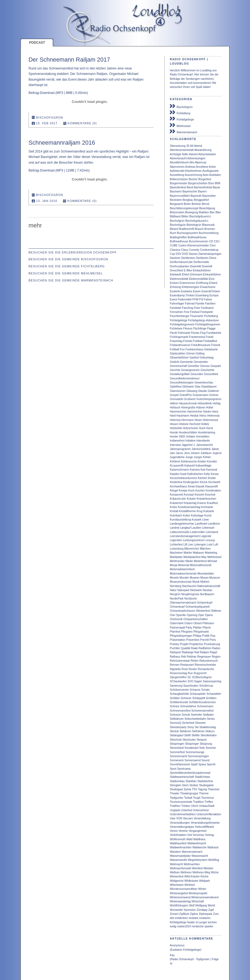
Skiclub (174, 731)
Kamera (195, 470)
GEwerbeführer (179, 358)
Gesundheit (211, 374)
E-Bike (188, 270)
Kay (172, 955)
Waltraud (213, 847)
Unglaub (175, 810)
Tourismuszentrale (181, 802)
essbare (193, 918)
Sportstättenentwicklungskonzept (190, 773)
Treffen (209, 802)
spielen (209, 926)
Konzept (189, 495)
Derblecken (188, 258)
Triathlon (175, 806)
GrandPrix (186, 395)
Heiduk (194, 416)
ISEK (182, 437)
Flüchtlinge (200, 329)
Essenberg (202, 295)
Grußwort (190, 399)
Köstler (202, 462)
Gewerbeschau (204, 383)
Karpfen (175, 474)
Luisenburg (177, 549)
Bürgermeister (179, 183)
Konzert (199, 495)
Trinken (186, 806)
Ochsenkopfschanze (182, 611)
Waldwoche (199, 847)
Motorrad (184, 565)
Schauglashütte (179, 694)
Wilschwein (177, 885)
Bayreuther (209, 196)
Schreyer (175, 715)
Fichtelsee (176, 329)
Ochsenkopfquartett (197, 607)
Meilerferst (200, 561)
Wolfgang (201, 906)
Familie (200, 304)
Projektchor (196, 644)
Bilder (185, 216)
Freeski (188, 341)
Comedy (194, 250)
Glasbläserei (209, 387)
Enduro (174, 283)
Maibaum (198, 553)
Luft (216, 545)
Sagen (198, 681)
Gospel (174, 395)
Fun (182, 349)
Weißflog (214, 860)
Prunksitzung (212, 644)
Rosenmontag (178, 673)
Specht (211, 764)
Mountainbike (206, 574)
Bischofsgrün (181, 106)
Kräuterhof (176, 503)
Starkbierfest (205, 781)
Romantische (206, 669)
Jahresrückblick (201, 449)
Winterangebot (179, 893)
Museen (195, 578)
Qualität (185, 648)
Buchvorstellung (209, 233)
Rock (185, 669)
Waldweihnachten (181, 847)
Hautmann (183, 416)
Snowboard (192, 748)
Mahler (188, 553)
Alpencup (201, 162)
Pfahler (197, 628)
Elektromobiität (179, 279)
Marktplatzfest (192, 557)
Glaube (203, 391)
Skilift (187, 735)
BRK (218, 183)
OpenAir (181, 615)
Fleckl (174, 333)
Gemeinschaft (178, 366)
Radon (216, 648)
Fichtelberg (180, 113)
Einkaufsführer (212, 275)
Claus (185, 250)
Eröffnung (202, 283)
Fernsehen (176, 312)
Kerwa (215, 474)
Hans (215, 412)
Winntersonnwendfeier (184, 889)
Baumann (176, 191)
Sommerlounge (195, 752)
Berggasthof (201, 200)
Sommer (211, 748)
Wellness (186, 872)
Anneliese (202, 167)
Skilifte (196, 735)
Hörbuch (175, 407)
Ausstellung (177, 175)
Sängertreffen (178, 677)
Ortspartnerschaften (196, 619)
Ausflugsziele (211, 171)
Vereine (183, 831)
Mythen (205, 582)
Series (211, 719)
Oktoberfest (203, 611)
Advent (193, 154)
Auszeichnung (193, 175)
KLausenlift (177, 466)
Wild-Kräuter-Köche (196, 876)
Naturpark (184, 590)
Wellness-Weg (201, 872)
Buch (173, 233)
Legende (206, 536)
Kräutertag (190, 503)
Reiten (194, 661)
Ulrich (195, 806)
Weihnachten (192, 864)
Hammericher (178, 412)
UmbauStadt (207, 806)
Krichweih (207, 507)
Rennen (175, 665)
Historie (184, 424)
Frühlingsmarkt (179, 337)
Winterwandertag (180, 901)
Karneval (212, 470)
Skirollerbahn (209, 735)
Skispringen (177, 744)
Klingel (174, 491)
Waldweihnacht (197, 843)
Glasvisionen (178, 391)
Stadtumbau (177, 781)
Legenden (176, 540)
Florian (195, 333)
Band (190, 187)
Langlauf (185, 528)
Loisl (210, 545)
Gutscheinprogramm (209, 399)
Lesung (210, 540)
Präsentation (178, 640)
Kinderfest (176, 482)
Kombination (213, 491)
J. (194, 445)
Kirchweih (214, 482)
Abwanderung (203, 150)
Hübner (200, 407)
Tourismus (208, 798)
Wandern (175, 852)
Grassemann (201, 395)
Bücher (193, 179)
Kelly (207, 474)
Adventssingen (196, 158)
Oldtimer (216, 611)
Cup (172, 254)
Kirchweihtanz (178, 486)
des (172, 918)
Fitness (188, 329)
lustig (173, 926)
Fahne (208, 299)
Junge (189, 457)
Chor (213, 245)
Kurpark (196, 520)
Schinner (186, 698)
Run (190, 673)
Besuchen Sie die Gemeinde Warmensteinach (71, 280)
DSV (179, 254)
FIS (201, 299)
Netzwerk (196, 590)
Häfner (174, 403)
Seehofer (197, 715)
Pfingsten (187, 632)
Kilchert (202, 478)
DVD (185, 254)
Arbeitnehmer (193, 171)
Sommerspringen (198, 756)
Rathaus (175, 657)
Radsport (175, 652)
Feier (197, 308)
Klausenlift (212, 486)
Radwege (188, 652)
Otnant (198, 623)
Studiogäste (207, 785)
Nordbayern (207, 594)
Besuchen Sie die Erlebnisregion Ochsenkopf (73, 252)
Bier (212, 212)
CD (211, 241)
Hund (210, 428)
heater (191, 922)
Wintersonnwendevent (205, 897)
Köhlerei (175, 462)
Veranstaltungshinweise (205, 823)
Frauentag (176, 341)
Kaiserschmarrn (179, 470)
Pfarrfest (175, 632)
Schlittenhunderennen (202, 702)
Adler (185, 154)
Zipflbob (184, 914)
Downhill (207, 266)
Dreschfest (176, 270)
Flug (203, 333)
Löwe (205, 520)
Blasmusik (208, 225)
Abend (198, 146)
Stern (185, 785)
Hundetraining (206, 432)
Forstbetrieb (214, 333)
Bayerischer (190, 191)
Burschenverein (199, 241)
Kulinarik (209, 511)
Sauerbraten (191, 686)
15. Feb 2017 (47, 123)
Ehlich (186, 275)
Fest (187, 312)
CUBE (174, 245)
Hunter (174, 437)
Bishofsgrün (194, 225)
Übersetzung (178, 146)
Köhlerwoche (189, 462)
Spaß (194, 764)
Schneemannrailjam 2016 (62, 143)
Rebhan (192, 657)
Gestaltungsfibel (180, 374)
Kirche (204, 482)
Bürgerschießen (198, 183)
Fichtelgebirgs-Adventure (203, 320)
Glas (197, 387)
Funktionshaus (194, 349)
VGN (179, 818)
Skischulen (189, 740)
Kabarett (190, 466)
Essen (197, 291)
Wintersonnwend (180, 897)
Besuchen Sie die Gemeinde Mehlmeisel (66, 273)
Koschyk (210, 495)
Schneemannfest (180, 711)
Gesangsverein (190, 370)
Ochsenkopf (177, 607)
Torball (188, 798)
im (197, 922)
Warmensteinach (184, 132)
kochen (212, 922)
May (204, 557)
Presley (174, 644)
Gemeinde (187, 362)
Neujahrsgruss (190, 594)
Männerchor (192, 549)
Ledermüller (198, 532)
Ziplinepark (206, 914)
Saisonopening (212, 681)
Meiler (189, 561)
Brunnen (210, 229)
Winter (202, 889)
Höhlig (216, 403)
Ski (197, 727)
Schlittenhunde (179, 702)
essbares (205, 918)
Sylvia (187, 789)
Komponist (176, 495)
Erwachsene (208, 287)
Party (189, 628)
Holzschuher (191, 428)
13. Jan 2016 (47, 201)
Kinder (212, 478)
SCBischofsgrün (202, 677)
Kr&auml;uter (178, 499)
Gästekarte (211, 349)
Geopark (216, 366)
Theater (175, 793)
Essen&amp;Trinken (182, 295)
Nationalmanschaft (209, 586)
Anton (212, 167)
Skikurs (210, 731)
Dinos (213, 258)
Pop (213, 636)
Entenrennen (187, 283)
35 (188, 146)
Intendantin (203, 441)
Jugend (217, 453)
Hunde (174, 432)
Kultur (187, 516)
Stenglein (176, 785)
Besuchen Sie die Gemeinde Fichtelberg (67, 266)
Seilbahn (208, 715)
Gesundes (197, 374)
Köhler (207, 457)
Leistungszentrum (194, 540)
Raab (194, 648)
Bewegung (192, 212)
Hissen (174, 424)
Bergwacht (176, 204)
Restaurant (187, 665)
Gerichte (175, 370)
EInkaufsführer (202, 270)
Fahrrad (190, 304)
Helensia (175, 420)
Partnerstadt (177, 628)
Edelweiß (176, 275)
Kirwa (191, 486)
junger (203, 922)
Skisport (202, 740)
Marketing (211, 553)
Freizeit (216, 345)
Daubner (175, 258)
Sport (173, 769)
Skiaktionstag (208, 727)
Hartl (173, 416)
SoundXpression (180, 764)
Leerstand (212, 532)
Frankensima (197, 337)
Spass (202, 764)
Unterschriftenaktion (209, 814)
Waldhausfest (178, 843)
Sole (202, 748)
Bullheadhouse (179, 241)
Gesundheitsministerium (185, 378)
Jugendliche (177, 457)
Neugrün (175, 594)
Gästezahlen (178, 353)
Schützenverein (179, 690)
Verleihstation (178, 835)
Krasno (202, 503)
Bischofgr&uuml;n (200, 216)
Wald (190, 839)
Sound (205, 760)
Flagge (211, 329)
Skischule (176, 740)
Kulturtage (197, 516)
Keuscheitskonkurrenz (183, 478)
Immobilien (203, 437)
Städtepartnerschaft (182, 777)
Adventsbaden (207, 154)
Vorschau (198, 835)
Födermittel (185, 299)
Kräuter (191, 499)
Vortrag (209, 835)
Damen (193, 254)
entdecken (181, 918)
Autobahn (215, 175)
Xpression (190, 910)
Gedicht (175, 362)
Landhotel (201, 524)
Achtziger (176, 154)
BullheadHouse (197, 237)
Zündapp (202, 910)
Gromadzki (176, 399)
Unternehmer (201, 810)
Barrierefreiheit (203, 187)
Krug (200, 511)
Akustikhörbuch (179, 162)
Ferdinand (207, 308)
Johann (195, 453)
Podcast (37, 43)
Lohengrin (200, 545)
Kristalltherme (187, 511)
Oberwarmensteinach (183, 603)
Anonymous (177, 945)
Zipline (194, 914)
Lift (185, 545)
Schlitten (211, 698)
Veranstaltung (202, 818)
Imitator (190, 437)
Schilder (175, 698)
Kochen (200, 491)
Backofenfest (178, 187)
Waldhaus (199, 839)
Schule (186, 715)
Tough (197, 798)
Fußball (174, 349)
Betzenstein (177, 212)
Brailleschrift (187, 229)
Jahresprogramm (180, 449)
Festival (195, 312)
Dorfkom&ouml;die (181, 262)
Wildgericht (177, 881)
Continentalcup (209, 250)
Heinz (203, 416)
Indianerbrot (177, 441)
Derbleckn (202, 258)
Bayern (202, 191)
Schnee (175, 706)
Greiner (214, 395)
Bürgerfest (205, 179)
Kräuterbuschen (207, 499)
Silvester (200, 723)
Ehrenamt (196, 275)
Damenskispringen (210, 254)
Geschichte (207, 370)
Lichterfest (176, 545)
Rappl (213, 652)
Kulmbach (176, 516)
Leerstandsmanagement (185, 536)
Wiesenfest (177, 876)
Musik (196, 582)
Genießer (193, 366)
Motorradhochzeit (201, 565)
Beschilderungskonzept (184, 208)
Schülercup (206, 686)
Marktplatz (176, 557)
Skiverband (177, 748)
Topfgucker (177, 798)
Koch (191, 491)
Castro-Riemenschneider (194, 245)
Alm (192, 162)
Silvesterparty (178, 727)
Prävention (193, 640)
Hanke (207, 412)
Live (190, 545)
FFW (195, 299)
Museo (204, 578)
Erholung (175, 287)
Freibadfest (210, 341)
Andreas (190, 167)
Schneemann (205, 706)
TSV (195, 789)
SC (189, 677)
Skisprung (206, 744)
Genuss (205, 366)
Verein (174, 831)
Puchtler (175, 648)
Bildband (175, 216)
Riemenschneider (205, 665)
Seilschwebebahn (195, 719)
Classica (175, 250)
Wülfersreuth (178, 839)
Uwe (173, 818)
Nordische (190, 599)
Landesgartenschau (182, 524)
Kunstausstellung (180, 520)
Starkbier (191, 781)
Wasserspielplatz (180, 856)
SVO (190, 681)
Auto (206, 175)
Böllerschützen (179, 179)
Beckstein (176, 200)
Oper (201, 615)
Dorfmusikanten (179, 266)
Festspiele (207, 312)
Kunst (208, 516)
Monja (174, 565)
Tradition (198, 802)
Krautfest (212, 503)
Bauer (216, 187)
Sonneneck (177, 760)
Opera (209, 615)
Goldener (213, 391)
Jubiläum (206, 453)
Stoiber (194, 785)
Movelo (174, 578)
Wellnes (175, 872)
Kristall (174, 511)
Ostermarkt (177, 623)
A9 (192, 146)
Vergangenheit (198, 831)
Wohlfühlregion (179, 906)
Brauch (199, 229)
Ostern (188, 623)
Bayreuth (196, 196)
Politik (206, 636)
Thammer (214, 789)
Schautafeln (214, 694)
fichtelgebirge (178, 922)
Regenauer (204, 657)
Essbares (186, 291)
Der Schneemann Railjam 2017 (69, 60)
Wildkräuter (191, 881)
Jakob (215, 449)
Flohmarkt (184, 333)
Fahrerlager (177, 304)
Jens (187, 453)
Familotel (175, 308)
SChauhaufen (178, 681)
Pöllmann (208, 623)
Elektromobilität (198, 279)
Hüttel (210, 407)
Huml (202, 428)
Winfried (190, 885)
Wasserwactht (179, 860)
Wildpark (205, 881)
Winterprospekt (198, 893)
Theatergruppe (189, 793)
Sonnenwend (193, 760)
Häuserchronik (188, 403)
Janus (179, 453)
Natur (173, 590)
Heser (198, 420)
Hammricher (195, 412)
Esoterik (175, 291)
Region (216, 657)
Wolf (192, 906)
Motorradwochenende (183, 574)
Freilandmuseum (180, 345)
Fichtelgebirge (182, 119)
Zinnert (174, 914)
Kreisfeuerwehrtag (189, 507)
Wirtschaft (198, 901)
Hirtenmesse (210, 420)
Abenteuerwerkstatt (182, 150)
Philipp (197, 636)
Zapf (211, 910)
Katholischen (195, 474)
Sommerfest (177, 752)
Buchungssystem (187, 233)
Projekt (184, 644)
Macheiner (176, 553)
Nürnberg (176, 586)
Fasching (187, 308)
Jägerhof (187, 445)
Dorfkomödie (201, 262)
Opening (192, 615)
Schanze (195, 690)
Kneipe (183, 491)
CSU (217, 241)
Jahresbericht (204, 445)
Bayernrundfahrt (180, 196)
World (211, 906)
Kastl (184, 474)
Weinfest (197, 868)
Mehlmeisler (177, 561)
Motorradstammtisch (182, 569)
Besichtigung (207, 208)
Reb (184, 657)
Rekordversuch (209, 661)
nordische (198, 926)
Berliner (196, 204)
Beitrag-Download (41, 93)
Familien (210, 304)
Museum (215, 578)
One (172, 615)
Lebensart (208, 528)
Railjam (204, 652)
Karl (203, 470)
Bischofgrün (177, 221)
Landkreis (214, 524)
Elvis (212, 279)
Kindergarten (191, 482)
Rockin (193, 669)
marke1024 (184, 926)
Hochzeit (195, 424)
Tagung (202, 789)
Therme (204, 793)
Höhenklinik (205, 403)
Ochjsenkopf (205, 603)
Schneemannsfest (202, 711)
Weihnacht (176, 864)
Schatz (206, 690)
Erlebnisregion (191, 287)
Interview (175, 445)
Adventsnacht (178, 158)
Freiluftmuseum (201, 345)
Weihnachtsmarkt (181, 868)
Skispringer (192, 744)
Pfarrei (207, 628)
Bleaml (174, 229)
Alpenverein (177, 167)
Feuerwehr (197, 316)
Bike (218, 212)
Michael (212, 561)
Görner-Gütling (195, 353)
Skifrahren (198, 731)
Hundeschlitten (188, 432)
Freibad (198, 341)
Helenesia (213, 416)
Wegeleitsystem (198, 860)
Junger (198, 457)
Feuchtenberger (180, 316)
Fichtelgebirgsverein (182, 324)
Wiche (215, 872)
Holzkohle (176, 428)
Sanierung (176, 686)
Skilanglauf (177, 735)
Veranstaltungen (180, 823)
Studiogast (176, 789)
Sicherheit (188, 723)
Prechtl (205, 640)
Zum (216, 914)
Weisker (209, 868)
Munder (184, 578)
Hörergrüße (188, 407)
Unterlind (187, 810)
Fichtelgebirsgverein (208, 324)
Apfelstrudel (177, 171)
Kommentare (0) (82, 123)
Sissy (191, 727)
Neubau (208, 590)
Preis (213, 640)
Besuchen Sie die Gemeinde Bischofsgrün (68, 259)
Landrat (175, 528)
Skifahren (185, 731)
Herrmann (188, 420)
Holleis (205, 424)
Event (173, 299)
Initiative (190, 441)
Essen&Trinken (211, 291)
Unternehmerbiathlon (183, 814)
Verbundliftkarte (204, 827)
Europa (214, 295)
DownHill (195, 266)
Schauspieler (198, 694)
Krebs (174, 507)
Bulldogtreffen (178, 237)
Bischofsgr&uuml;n (197, 221)
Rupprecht (200, 673)
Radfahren (205, 648)
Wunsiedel (176, 910)
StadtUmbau (203, 777)
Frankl (210, 337)
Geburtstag (207, 358)
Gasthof (194, 358)
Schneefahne (188, 706)
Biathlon (204, 212)
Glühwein (188, 387)
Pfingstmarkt (201, 632)
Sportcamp (184, 769)
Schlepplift (199, 698)
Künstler (212, 462)
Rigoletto (175, 669)
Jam (172, 453)
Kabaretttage (204, 466)
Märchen (205, 549)
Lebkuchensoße (180, 532)
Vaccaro (188, 818)
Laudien (196, 528)
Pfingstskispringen (181, 636)
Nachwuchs (189, 586)
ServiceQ (176, 723)
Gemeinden (201, 362)
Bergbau (188, 200)
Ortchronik (176, 619)
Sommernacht (178, 756)
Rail (197, 652)
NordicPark (177, 599)
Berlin (187, 204)
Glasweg (192, 391)
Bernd (206, 204)
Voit (190, 835)
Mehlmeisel (180, 125)
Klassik (200, 486)
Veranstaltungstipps (182, 827)
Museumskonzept (181, 582)
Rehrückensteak (180, 661)
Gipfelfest (176, 387)
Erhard (213, 283)
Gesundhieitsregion (182, 383)
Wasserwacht (200, 856)
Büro (211, 183)
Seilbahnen (177, 719)
